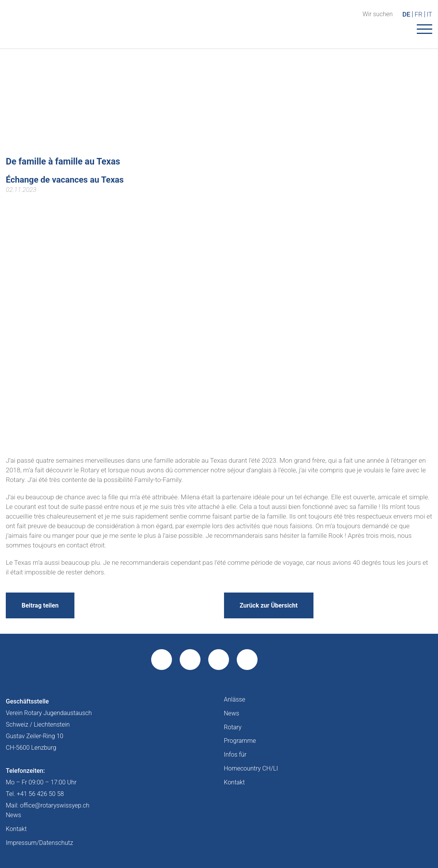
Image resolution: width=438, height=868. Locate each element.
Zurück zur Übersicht (269, 605)
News (232, 713)
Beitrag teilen (40, 605)
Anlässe (235, 699)
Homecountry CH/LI (251, 768)
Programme (240, 741)
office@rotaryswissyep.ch (55, 805)
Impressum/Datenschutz (40, 843)
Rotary (233, 727)
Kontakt (234, 782)
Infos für (235, 755)
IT (430, 14)
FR (418, 14)
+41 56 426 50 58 (40, 794)
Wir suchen (377, 14)
